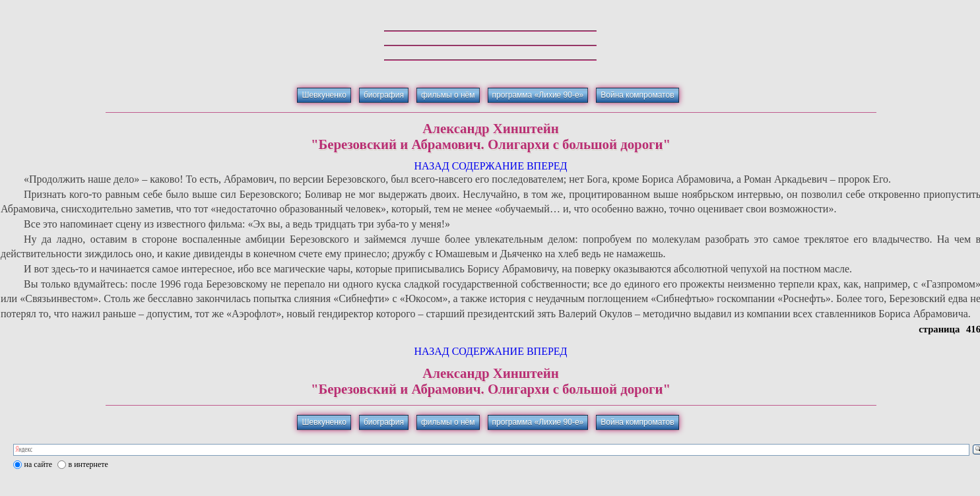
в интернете (88, 464)
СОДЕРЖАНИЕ (488, 166)
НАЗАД (431, 166)
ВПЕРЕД (547, 166)
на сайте (39, 464)
